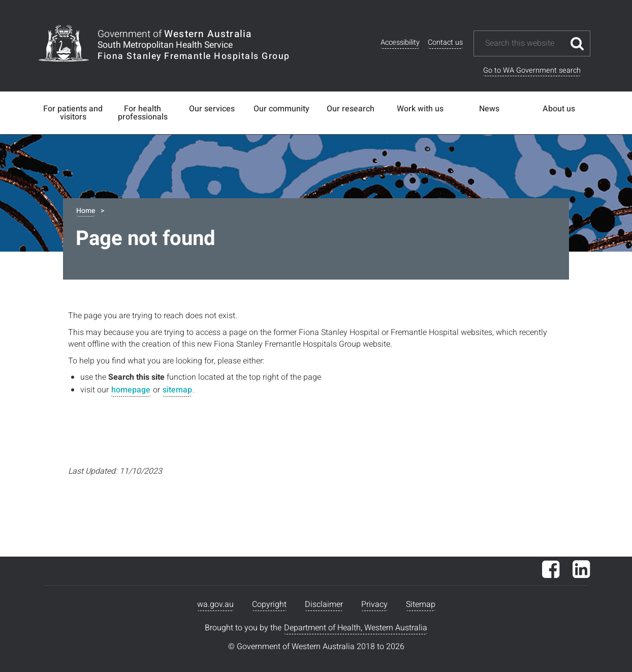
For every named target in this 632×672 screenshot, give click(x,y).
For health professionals (143, 113)
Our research (351, 109)
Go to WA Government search (532, 70)
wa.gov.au (215, 604)
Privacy (374, 604)
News (489, 109)
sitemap (177, 390)
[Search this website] (524, 43)
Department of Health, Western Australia (356, 628)
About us (559, 109)
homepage (131, 390)
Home (86, 211)
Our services (212, 109)
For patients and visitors (73, 113)
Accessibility (400, 42)
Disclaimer (324, 604)
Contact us (445, 42)
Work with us (420, 109)
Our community (281, 109)
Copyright (269, 604)
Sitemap (421, 604)
